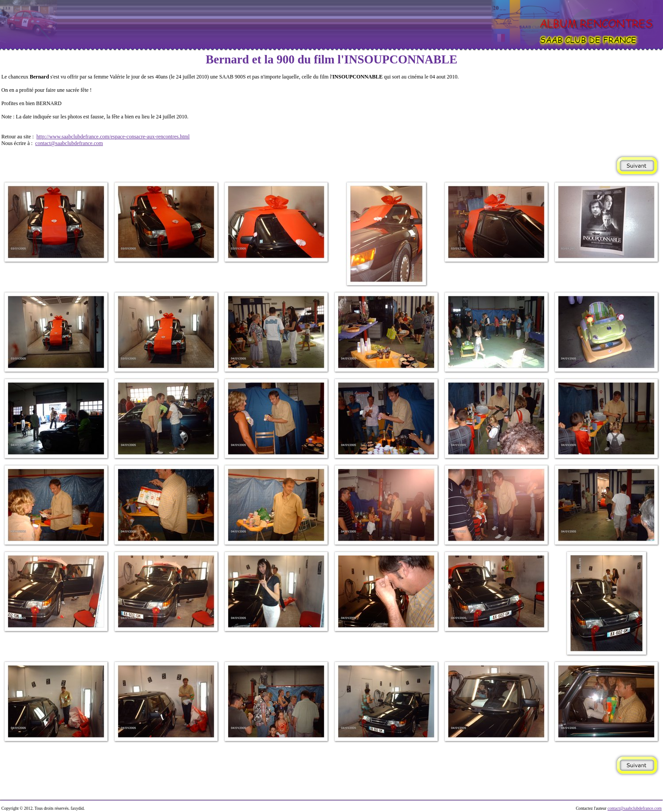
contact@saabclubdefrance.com (69, 143)
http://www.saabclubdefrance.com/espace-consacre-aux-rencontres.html (113, 137)
